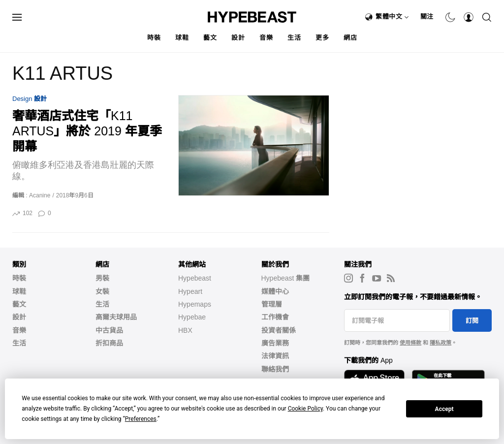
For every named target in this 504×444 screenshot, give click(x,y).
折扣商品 (109, 343)
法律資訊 (275, 356)
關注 (427, 16)
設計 (238, 38)
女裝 (102, 291)
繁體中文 (392, 16)
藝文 (210, 38)
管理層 (272, 304)
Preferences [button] (141, 419)
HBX (185, 330)
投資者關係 (279, 330)
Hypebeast (195, 278)
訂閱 (472, 321)
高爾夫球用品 (116, 317)
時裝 (154, 38)
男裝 (102, 278)
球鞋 (182, 38)
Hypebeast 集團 (286, 278)
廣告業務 (275, 343)
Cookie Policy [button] (305, 409)
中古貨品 (109, 330)
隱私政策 (441, 343)
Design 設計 (30, 99)
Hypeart (190, 291)
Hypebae (192, 317)
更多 (322, 38)
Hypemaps (195, 304)
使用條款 (410, 343)
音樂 (266, 38)
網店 (350, 38)
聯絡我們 (275, 369)
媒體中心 (275, 291)
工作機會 (275, 317)
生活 (294, 38)
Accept (444, 409)
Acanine (40, 195)
